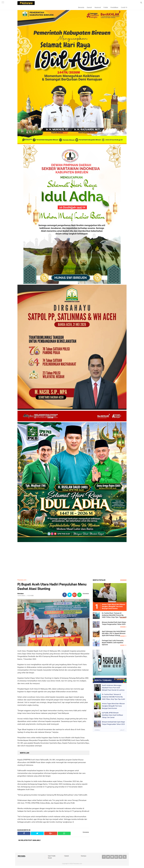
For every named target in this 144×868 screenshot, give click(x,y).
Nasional (98, 7)
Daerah (89, 7)
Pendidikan (114, 7)
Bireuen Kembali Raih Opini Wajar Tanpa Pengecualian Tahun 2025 (114, 623)
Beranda (81, 7)
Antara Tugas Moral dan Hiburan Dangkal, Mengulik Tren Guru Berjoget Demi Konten (113, 706)
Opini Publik (52, 856)
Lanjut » (123, 730)
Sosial (50, 858)
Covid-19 (124, 7)
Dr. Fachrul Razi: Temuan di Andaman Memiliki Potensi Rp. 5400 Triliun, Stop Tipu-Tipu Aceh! (114, 615)
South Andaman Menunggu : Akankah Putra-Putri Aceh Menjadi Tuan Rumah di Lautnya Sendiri (113, 688)
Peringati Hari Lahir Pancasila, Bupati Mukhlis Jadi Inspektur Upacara (113, 643)
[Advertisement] (72, 561)
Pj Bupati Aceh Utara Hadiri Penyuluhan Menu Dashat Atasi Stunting (52, 586)
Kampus (84, 856)
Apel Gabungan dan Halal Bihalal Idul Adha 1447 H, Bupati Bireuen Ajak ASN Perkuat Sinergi (114, 633)
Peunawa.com (22, 580)
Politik (106, 7)
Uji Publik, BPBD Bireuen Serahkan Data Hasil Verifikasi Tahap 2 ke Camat (112, 715)
